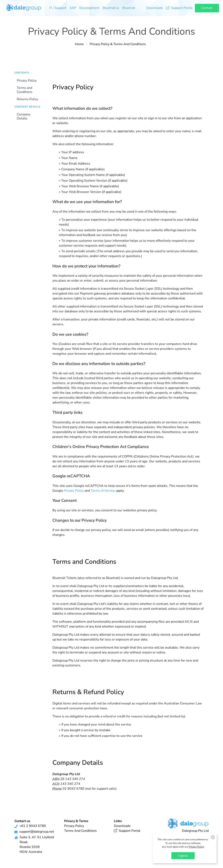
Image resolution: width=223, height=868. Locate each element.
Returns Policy (27, 99)
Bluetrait (129, 8)
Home (79, 44)
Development (89, 8)
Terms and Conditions (25, 90)
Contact (207, 8)
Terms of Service (103, 491)
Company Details (24, 116)
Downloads (155, 8)
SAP (73, 8)
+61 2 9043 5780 (33, 826)
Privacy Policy (27, 81)
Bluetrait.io (111, 8)
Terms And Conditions (80, 831)
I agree (183, 856)
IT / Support (58, 8)
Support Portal (179, 8)
